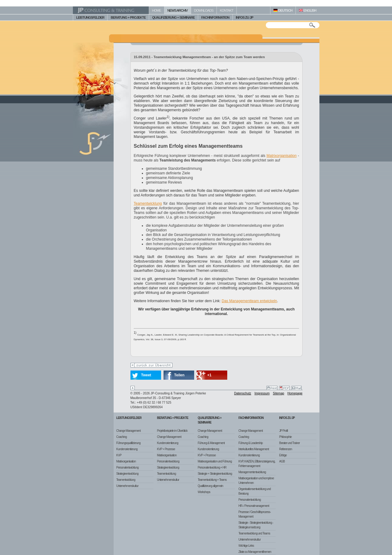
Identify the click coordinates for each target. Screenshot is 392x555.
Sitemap (279, 393)
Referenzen (286, 449)
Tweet (146, 375)
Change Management (128, 431)
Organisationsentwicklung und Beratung (255, 491)
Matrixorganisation (281, 156)
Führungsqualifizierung (128, 443)
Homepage (295, 393)
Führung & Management (211, 443)
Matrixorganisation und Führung (215, 461)
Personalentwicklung (128, 468)
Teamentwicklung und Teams (254, 533)
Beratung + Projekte (173, 418)
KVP (119, 455)
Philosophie (286, 437)
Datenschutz (243, 393)
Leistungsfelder (129, 418)
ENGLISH (308, 10)
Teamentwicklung (148, 203)
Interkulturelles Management (254, 449)
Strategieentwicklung (127, 474)
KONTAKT (227, 10)
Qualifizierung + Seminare (210, 420)
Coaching (122, 437)
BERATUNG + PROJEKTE (128, 17)
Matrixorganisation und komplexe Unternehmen (256, 481)
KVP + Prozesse (166, 449)
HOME (157, 10)
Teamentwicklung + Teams (212, 480)
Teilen (179, 375)
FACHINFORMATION (215, 17)
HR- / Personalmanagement (254, 506)
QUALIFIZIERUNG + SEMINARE (173, 17)
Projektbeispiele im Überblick (172, 431)
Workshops (204, 492)
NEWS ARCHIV (178, 10)
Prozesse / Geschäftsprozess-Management (255, 514)
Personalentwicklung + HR (212, 468)
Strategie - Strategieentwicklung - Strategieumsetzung (256, 525)
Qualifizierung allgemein (211, 486)
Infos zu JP (287, 418)
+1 (209, 375)
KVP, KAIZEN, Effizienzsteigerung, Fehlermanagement (257, 464)
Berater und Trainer (290, 443)
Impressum (262, 393)
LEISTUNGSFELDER (90, 17)
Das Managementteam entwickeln (249, 301)
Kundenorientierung (127, 449)
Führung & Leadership (251, 443)
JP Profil (284, 431)
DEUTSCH (283, 10)
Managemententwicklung (252, 472)
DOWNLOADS (204, 10)
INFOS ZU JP (245, 17)
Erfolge (283, 455)
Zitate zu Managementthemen (255, 552)
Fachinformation (251, 418)
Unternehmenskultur (127, 486)
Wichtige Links (246, 546)
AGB (282, 461)
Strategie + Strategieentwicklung (215, 474)
